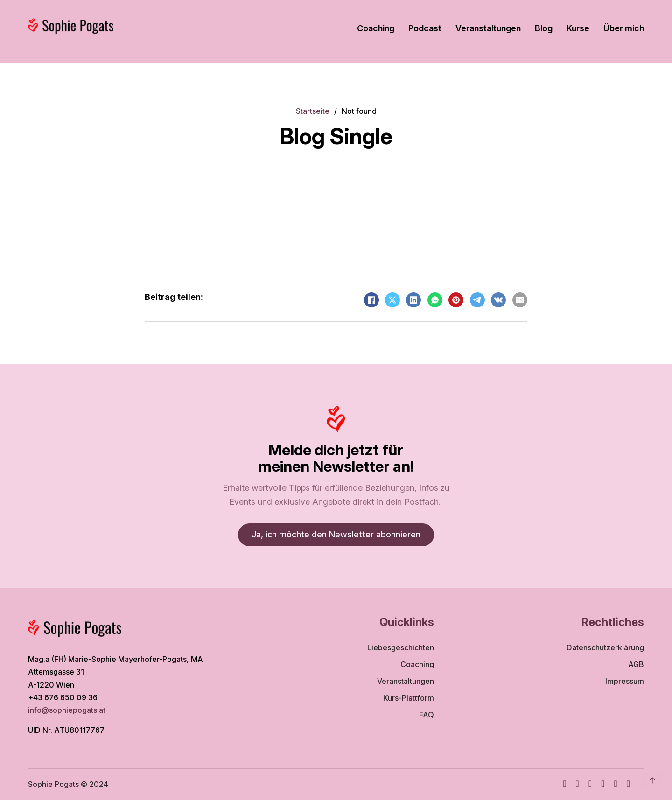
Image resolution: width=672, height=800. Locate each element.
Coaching (376, 28)
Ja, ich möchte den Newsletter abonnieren (336, 534)
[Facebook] (371, 300)
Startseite (313, 111)
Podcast (425, 28)
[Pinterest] (456, 300)
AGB (636, 664)
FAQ (427, 715)
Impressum (625, 681)
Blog (544, 28)
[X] (392, 300)
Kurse (578, 28)
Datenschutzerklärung (605, 647)
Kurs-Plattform (409, 698)
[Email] (520, 300)
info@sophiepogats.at (68, 710)
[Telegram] (477, 300)
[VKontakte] (498, 300)
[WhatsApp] (435, 300)
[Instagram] (577, 784)
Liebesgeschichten (401, 647)
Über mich (624, 28)
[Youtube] (590, 784)
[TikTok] (603, 784)
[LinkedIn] (413, 300)
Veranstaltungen (488, 28)
